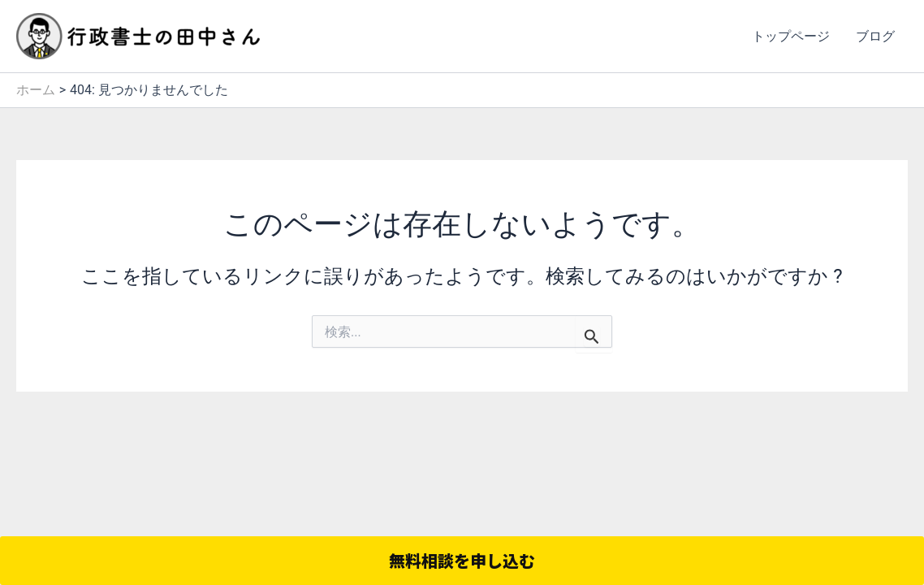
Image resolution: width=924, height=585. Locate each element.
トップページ (791, 36)
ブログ (875, 36)
